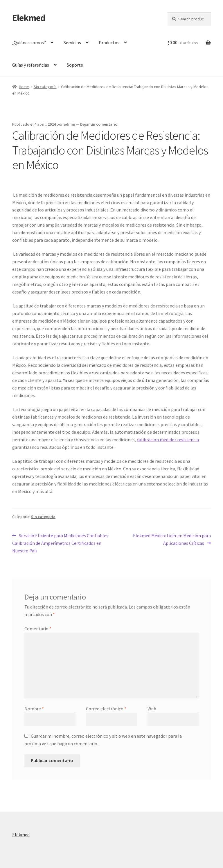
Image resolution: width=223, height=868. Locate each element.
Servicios (72, 42)
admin (69, 124)
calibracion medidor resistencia (168, 440)
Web (152, 709)
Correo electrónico (106, 709)
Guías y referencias (31, 65)
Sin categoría (45, 87)
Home (24, 87)
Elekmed (29, 18)
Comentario (38, 629)
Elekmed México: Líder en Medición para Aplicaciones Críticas (172, 539)
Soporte (75, 65)
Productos (109, 42)
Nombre (34, 709)
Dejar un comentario (99, 124)
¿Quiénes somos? (29, 42)
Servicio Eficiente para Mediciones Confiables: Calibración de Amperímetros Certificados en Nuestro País (61, 543)
